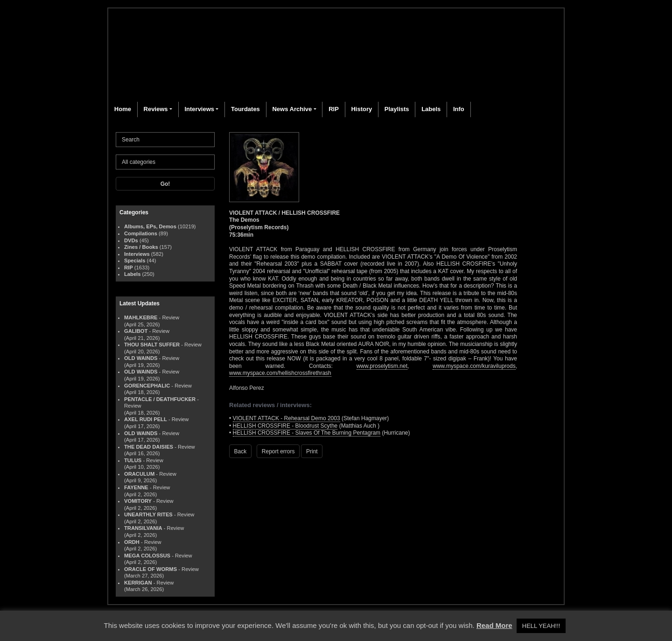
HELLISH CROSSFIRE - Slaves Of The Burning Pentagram (307, 433)
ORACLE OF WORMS (150, 569)
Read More (494, 625)
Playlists (397, 109)
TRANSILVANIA (143, 528)
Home (123, 109)
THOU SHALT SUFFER (152, 345)
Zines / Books (141, 247)
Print (312, 451)
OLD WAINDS (141, 358)
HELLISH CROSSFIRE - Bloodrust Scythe (285, 426)
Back (241, 451)
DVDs (131, 240)
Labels (431, 109)
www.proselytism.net (382, 366)
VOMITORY (138, 501)
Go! (165, 184)
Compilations (141, 233)
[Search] (165, 140)
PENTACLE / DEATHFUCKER (160, 399)
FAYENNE (136, 487)
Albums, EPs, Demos (150, 226)
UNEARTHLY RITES (148, 514)
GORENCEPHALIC (147, 386)
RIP (334, 109)
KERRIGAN (138, 583)
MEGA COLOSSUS (147, 556)
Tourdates (245, 109)
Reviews (156, 109)
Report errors (278, 451)
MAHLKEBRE (141, 317)
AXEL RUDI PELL (146, 419)
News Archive (292, 109)
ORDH (132, 542)
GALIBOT (136, 331)
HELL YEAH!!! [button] (541, 626)
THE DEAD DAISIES (149, 447)
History (361, 109)
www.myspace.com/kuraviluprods (474, 366)
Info (459, 109)
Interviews (199, 109)
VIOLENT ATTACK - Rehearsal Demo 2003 (287, 418)
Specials (135, 261)
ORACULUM (139, 474)
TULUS (133, 460)
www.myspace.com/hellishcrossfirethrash (280, 373)
